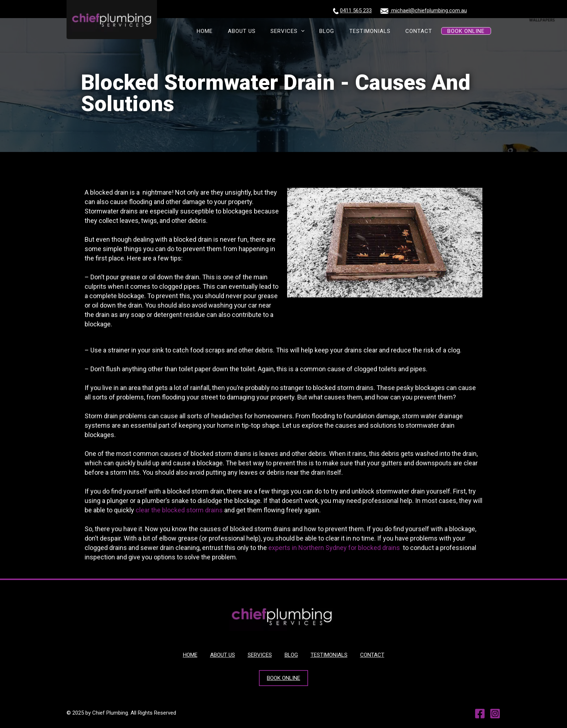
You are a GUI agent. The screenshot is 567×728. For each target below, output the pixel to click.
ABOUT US (267, 31)
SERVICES (308, 31)
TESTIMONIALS (381, 31)
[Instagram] (495, 714)
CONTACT (425, 31)
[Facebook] (480, 714)
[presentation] (322, 31)
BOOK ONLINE (468, 31)
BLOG (343, 31)
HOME (235, 31)
